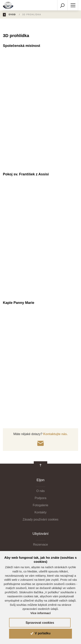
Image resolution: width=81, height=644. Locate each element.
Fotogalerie (40, 505)
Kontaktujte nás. (55, 434)
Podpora (41, 498)
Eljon (40, 480)
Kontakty (41, 512)
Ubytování (40, 534)
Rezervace (41, 544)
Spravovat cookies (40, 623)
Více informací (40, 613)
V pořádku (40, 633)
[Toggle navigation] (73, 5)
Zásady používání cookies (40, 519)
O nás (41, 491)
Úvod (14, 15)
